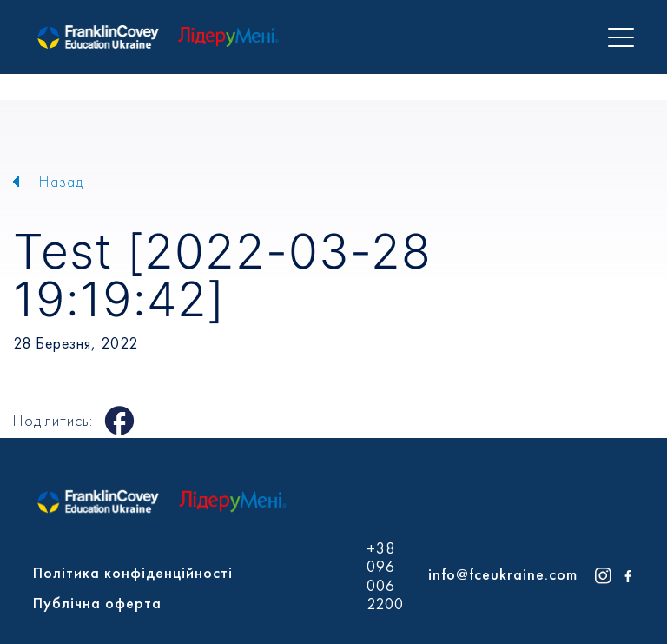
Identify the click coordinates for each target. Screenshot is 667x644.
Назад (61, 181)
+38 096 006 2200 (385, 576)
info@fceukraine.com (503, 574)
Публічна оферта (97, 603)
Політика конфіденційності (133, 572)
